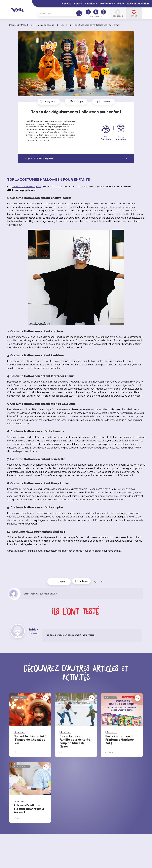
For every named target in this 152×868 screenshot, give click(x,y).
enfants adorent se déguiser (26, 187)
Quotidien (91, 4)
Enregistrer (48, 102)
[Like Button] (103, 102)
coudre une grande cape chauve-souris (58, 214)
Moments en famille (112, 4)
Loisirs (78, 4)
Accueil (66, 4)
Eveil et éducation (138, 4)
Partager (78, 102)
